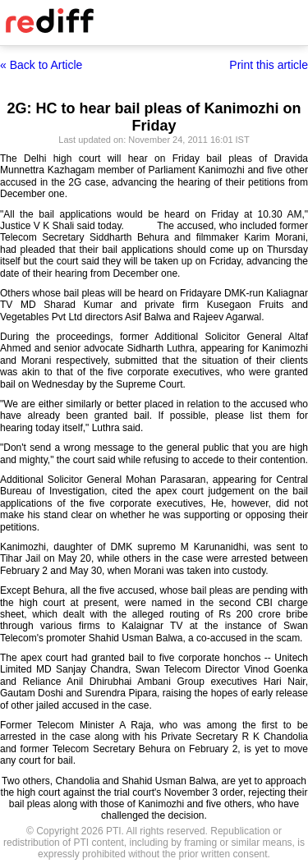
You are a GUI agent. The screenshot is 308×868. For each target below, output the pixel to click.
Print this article (269, 65)
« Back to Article (41, 65)
